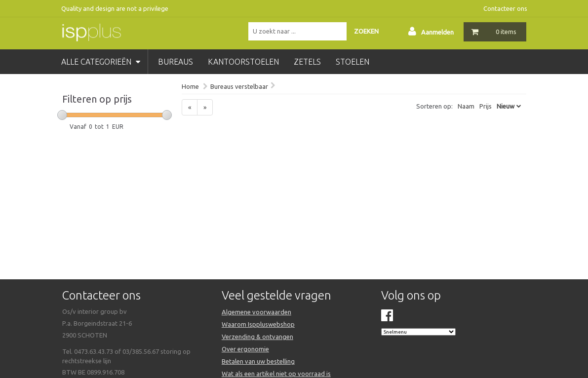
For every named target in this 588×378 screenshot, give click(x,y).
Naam (466, 106)
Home (190, 86)
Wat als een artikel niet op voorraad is (276, 374)
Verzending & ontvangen (257, 337)
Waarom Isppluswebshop (258, 324)
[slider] (62, 115)
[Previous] (190, 107)
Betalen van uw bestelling (258, 361)
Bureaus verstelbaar (239, 86)
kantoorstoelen (243, 62)
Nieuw (506, 106)
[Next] (205, 107)
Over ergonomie (245, 349)
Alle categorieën (101, 62)
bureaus (176, 62)
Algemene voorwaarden (256, 312)
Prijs (486, 106)
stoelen (353, 62)
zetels (307, 62)
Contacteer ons (505, 8)
